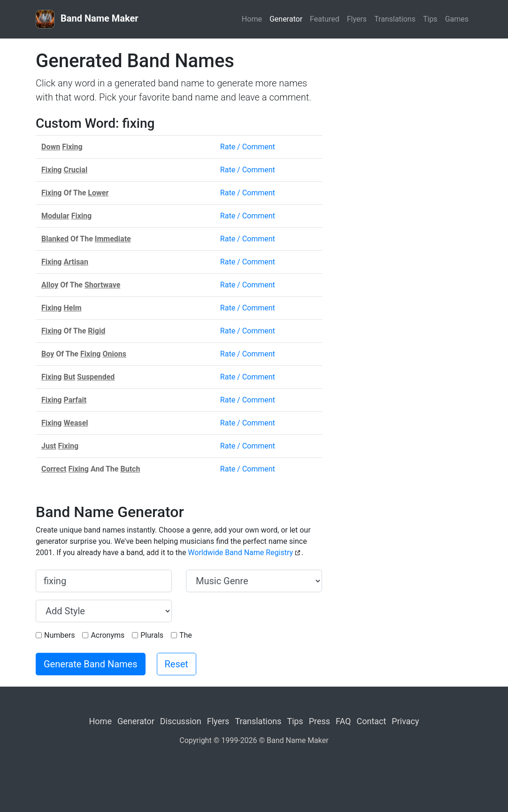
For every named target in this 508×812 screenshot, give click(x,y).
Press (319, 721)
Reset (177, 664)
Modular (55, 216)
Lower (98, 193)
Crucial (75, 170)
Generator (286, 19)
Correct (54, 469)
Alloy (50, 285)
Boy (48, 354)
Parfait (75, 400)
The (186, 635)
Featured (325, 19)
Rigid (96, 331)
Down (51, 147)
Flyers (357, 19)
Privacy (405, 721)
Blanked (55, 239)
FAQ (343, 721)
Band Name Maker (87, 19)
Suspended (96, 377)
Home (252, 19)
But (69, 377)
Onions (114, 354)
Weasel (76, 423)
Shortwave (102, 285)
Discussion (181, 721)
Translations (395, 19)
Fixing (72, 147)
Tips (430, 19)
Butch (130, 469)
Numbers (59, 635)
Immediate (113, 239)
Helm (72, 308)
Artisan (76, 262)
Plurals (152, 635)
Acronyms (108, 635)
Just (49, 446)
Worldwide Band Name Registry (240, 553)
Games (457, 19)
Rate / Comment (248, 147)
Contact (371, 721)
